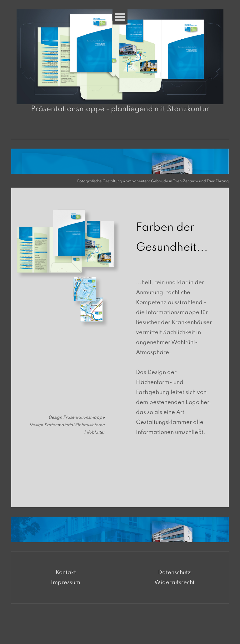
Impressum (66, 583)
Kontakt (66, 573)
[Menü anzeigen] (120, 17)
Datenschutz (175, 573)
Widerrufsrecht (175, 583)
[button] (120, 57)
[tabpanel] (125, 181)
